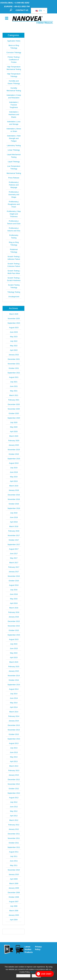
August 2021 (14, 377)
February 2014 (14, 716)
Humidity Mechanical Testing (14, 89)
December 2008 (14, 893)
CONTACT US (22, 10)
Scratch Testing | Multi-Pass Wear (14, 272)
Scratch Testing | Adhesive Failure (14, 258)
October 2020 (14, 413)
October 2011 (14, 843)
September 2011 (14, 847)
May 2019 (14, 477)
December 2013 (14, 725)
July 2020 (14, 422)
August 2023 (14, 328)
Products (29, 952)
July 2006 (14, 906)
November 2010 (14, 870)
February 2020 (14, 441)
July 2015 (14, 644)
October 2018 (14, 504)
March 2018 (14, 526)
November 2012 (14, 784)
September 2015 (14, 635)
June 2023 (14, 332)
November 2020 (14, 409)
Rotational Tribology (14, 251)
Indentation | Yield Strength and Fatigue (14, 138)
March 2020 (14, 436)
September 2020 (14, 418)
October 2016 (14, 581)
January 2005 (14, 915)
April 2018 (14, 522)
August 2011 (14, 852)
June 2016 (14, 594)
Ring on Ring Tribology (14, 244)
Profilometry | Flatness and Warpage (14, 185)
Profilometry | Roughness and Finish (14, 204)
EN (39, 11)
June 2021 (14, 386)
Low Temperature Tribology (14, 167)
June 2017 (14, 554)
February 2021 (14, 400)
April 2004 (14, 920)
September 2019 (14, 459)
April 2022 (14, 350)
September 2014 (14, 685)
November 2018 (14, 499)
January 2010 (14, 874)
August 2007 (14, 902)
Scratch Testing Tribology (14, 286)
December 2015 (14, 621)
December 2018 (14, 495)
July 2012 (14, 802)
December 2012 (14, 780)
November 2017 (14, 535)
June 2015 (14, 648)
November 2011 (14, 838)
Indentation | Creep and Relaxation (14, 96)
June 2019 (14, 472)
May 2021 (14, 391)
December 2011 (14, 834)
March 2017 (14, 563)
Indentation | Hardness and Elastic (14, 114)
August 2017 (14, 549)
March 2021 (14, 395)
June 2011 (14, 861)
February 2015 (14, 667)
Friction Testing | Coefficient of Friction (14, 60)
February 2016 (14, 612)
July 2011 (14, 856)
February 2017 (14, 567)
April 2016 (14, 603)
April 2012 (14, 816)
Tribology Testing (14, 292)
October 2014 (14, 680)
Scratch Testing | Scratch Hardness (14, 279)
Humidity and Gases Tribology (14, 82)
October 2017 (14, 540)
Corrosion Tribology (14, 52)
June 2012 (14, 807)
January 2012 (14, 829)
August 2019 (14, 463)
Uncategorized (14, 297)
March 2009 (14, 883)
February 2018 (14, 531)
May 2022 (14, 346)
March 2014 (14, 712)
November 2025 (14, 319)
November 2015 (14, 626)
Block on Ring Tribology (14, 47)
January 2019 (14, 490)
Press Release (14, 178)
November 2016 (14, 576)
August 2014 (14, 689)
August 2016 (14, 585)
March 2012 (14, 820)
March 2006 (14, 911)
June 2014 (14, 698)
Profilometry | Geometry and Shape (14, 195)
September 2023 (14, 323)
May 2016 (14, 599)
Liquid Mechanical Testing (14, 156)
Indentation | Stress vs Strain (14, 130)
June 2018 (14, 517)
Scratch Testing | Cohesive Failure (14, 265)
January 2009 (14, 888)
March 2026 (14, 314)
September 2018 (14, 508)
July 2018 (14, 513)
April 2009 (14, 879)
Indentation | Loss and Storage (14, 123)
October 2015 (14, 630)
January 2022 (14, 355)
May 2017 (14, 558)
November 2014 (14, 676)
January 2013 (14, 775)
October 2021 (14, 368)
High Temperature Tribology (14, 75)
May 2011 (14, 865)
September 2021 (14, 373)
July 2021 (14, 382)
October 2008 (14, 897)
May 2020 (14, 427)
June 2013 (14, 752)
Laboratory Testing (14, 145)
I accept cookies (23, 976)
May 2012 (14, 811)
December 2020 (14, 404)
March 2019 (14, 486)
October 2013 (14, 734)
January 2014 (14, 721)
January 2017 (14, 572)
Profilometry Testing (14, 237)
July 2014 (14, 694)
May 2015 (14, 653)
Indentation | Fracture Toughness (14, 105)
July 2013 (14, 748)
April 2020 (14, 432)
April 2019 (14, 481)
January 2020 (14, 445)
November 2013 (14, 730)
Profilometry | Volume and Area (14, 229)
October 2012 (14, 789)
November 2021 (14, 364)
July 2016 (14, 590)
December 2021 (14, 359)
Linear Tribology (14, 150)
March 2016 (14, 608)
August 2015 (14, 639)
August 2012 (14, 798)
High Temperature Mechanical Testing (14, 68)
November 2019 (14, 450)
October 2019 (14, 454)
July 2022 (14, 341)
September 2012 (14, 793)
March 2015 (14, 662)
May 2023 (14, 337)
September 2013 (14, 739)
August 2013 (14, 743)
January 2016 (14, 617)
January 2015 (14, 671)
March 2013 (14, 766)
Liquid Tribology (14, 162)
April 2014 (14, 707)
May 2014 (14, 703)
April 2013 (14, 761)
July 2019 (14, 468)
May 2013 (14, 757)
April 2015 (14, 657)
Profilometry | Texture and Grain (14, 222)
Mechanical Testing (14, 173)
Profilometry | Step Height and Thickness (14, 214)
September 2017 (14, 544)
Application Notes (14, 41)
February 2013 (14, 770)
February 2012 (14, 825)
